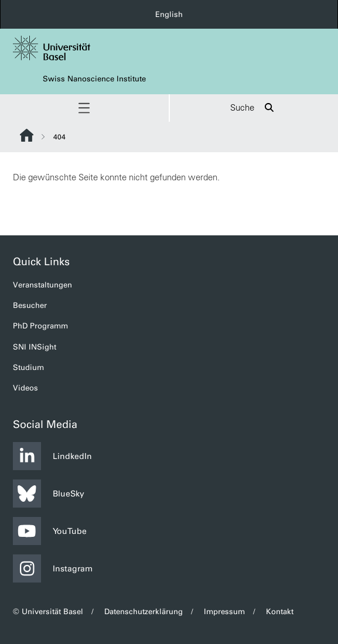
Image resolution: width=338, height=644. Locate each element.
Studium (28, 367)
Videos (25, 388)
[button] (84, 108)
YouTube (50, 531)
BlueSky (49, 494)
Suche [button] (254, 108)
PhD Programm (40, 326)
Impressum (224, 612)
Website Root (27, 135)
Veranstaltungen (42, 285)
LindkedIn (52, 456)
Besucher (30, 305)
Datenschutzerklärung (144, 612)
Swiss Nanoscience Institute (94, 79)
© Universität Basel (48, 612)
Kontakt (280, 612)
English (169, 14)
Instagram (53, 568)
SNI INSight (35, 347)
